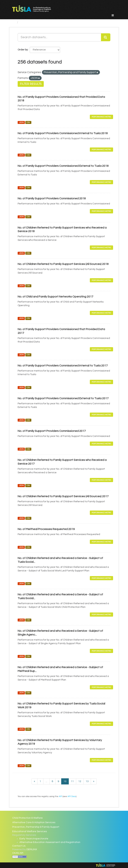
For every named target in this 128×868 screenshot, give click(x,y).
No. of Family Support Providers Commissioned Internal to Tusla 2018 (63, 133)
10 (65, 781)
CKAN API (18, 853)
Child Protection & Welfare (27, 818)
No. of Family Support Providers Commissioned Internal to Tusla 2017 (63, 366)
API (60, 796)
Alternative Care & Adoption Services (34, 822)
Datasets (27, 22)
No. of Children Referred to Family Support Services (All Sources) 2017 (63, 496)
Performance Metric (101, 117)
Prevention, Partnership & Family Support (36, 827)
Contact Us (19, 846)
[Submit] (106, 37)
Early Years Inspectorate (34, 839)
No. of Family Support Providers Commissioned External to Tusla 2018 (63, 166)
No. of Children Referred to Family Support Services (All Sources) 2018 (63, 264)
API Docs (72, 796)
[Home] (14, 22)
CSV (28, 122)
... (46, 781)
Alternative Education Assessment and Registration (50, 842)
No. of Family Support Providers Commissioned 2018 (52, 198)
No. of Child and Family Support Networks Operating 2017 (55, 297)
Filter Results (31, 84)
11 (72, 781)
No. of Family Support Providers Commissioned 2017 (52, 431)
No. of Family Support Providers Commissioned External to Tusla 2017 (63, 398)
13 (87, 781)
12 (80, 781)
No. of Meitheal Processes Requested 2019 (46, 529)
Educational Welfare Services (30, 831)
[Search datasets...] (59, 37)
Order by (23, 50)
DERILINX (32, 849)
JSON (21, 122)
